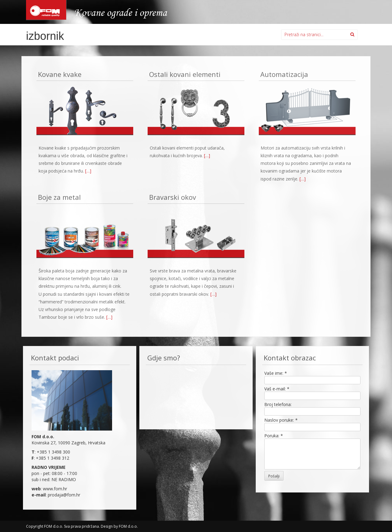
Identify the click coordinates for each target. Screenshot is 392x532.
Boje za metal (59, 198)
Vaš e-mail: (277, 389)
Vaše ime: (276, 373)
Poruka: (274, 436)
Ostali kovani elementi (185, 75)
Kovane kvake (60, 75)
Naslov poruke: (281, 420)
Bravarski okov (173, 198)
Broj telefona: (278, 404)
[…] (88, 171)
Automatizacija (284, 75)
